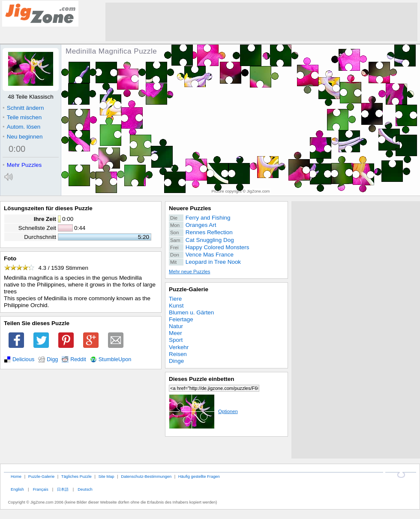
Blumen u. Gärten (191, 312)
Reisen (178, 354)
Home (16, 476)
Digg (52, 359)
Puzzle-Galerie (189, 289)
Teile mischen (22, 117)
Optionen (203, 411)
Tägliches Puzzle (76, 476)
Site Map (106, 476)
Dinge (176, 361)
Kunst (176, 306)
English (17, 489)
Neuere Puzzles (190, 208)
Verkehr (179, 347)
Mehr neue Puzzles (189, 272)
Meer (175, 333)
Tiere (175, 299)
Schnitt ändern (23, 108)
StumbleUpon (115, 359)
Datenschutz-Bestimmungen (146, 476)
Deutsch (85, 489)
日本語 (63, 489)
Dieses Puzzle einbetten (201, 379)
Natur (176, 326)
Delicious (23, 359)
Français (41, 489)
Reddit (78, 359)
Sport (176, 340)
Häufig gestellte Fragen (199, 476)
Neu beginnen (22, 137)
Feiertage (181, 319)
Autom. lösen (21, 127)
